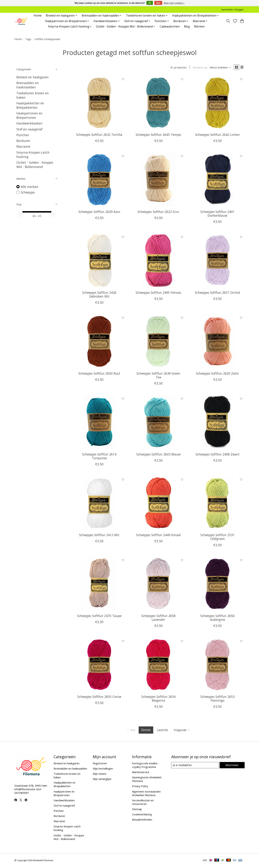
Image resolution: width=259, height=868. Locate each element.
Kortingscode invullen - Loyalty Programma (146, 766)
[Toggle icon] (228, 21)
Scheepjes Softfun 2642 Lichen (217, 135)
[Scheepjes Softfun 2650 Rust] (99, 342)
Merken (199, 27)
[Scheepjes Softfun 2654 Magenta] (158, 666)
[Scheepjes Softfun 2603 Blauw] (158, 423)
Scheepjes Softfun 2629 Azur (99, 213)
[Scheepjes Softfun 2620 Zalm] (218, 342)
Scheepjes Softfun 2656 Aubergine (217, 619)
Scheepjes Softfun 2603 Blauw (158, 455)
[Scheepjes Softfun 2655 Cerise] (99, 666)
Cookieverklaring (142, 815)
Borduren (23, 141)
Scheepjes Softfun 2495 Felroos (158, 293)
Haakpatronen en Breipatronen (29, 115)
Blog (187, 27)
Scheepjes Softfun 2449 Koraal (158, 536)
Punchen (23, 135)
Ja (150, 3)
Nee (158, 3)
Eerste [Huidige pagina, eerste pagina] (146, 731)
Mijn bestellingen (103, 769)
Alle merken (29, 187)
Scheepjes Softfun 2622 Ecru (158, 213)
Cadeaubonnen (170, 27)
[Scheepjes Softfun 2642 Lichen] (218, 104)
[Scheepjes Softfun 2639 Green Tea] (158, 342)
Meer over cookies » (174, 3)
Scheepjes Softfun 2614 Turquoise (99, 457)
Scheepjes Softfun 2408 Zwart (218, 455)
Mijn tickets (100, 775)
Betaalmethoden (142, 820)
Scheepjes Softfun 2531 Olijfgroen (217, 538)
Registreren (100, 764)
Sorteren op (198, 68)
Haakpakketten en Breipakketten (30, 105)
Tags (28, 39)
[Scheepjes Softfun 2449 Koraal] (158, 504)
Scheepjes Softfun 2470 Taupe (99, 617)
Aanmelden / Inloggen (232, 10)
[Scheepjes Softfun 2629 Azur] (99, 181)
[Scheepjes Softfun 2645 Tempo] (158, 104)
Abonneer (232, 766)
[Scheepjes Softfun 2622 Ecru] (158, 181)
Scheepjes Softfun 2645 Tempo (158, 135)
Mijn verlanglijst (102, 780)
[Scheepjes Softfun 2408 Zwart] (218, 423)
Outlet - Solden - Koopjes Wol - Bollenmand (35, 165)
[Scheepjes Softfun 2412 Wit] (99, 504)
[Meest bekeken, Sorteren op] (219, 68)
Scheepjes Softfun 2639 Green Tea (158, 376)
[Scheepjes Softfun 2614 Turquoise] (99, 423)
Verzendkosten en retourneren (143, 803)
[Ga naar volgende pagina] (183, 731)
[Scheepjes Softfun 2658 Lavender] (158, 585)
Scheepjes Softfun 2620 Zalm (217, 374)
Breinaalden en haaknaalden (28, 85)
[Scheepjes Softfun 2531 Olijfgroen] (218, 504)
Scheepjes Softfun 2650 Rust (99, 374)
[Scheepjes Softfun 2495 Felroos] (158, 262)
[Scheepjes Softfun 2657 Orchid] (218, 262)
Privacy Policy (140, 787)
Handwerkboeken (29, 123)
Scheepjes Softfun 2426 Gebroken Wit (99, 295)
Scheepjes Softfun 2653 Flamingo (217, 699)
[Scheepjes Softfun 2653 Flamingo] (218, 666)
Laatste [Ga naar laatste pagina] (162, 731)
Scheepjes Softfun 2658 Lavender (158, 619)
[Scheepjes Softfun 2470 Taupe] (99, 585)
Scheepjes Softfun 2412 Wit (99, 536)
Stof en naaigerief (29, 129)
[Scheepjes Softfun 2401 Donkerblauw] (218, 181)
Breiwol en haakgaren (32, 77)
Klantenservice (141, 773)
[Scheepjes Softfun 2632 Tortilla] (99, 104)
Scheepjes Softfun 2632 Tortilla (99, 135)
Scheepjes (28, 192)
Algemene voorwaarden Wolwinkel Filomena (146, 794)
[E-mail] (195, 766)
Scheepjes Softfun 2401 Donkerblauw (217, 214)
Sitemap (137, 810)
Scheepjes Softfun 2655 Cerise (99, 697)
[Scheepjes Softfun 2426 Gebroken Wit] (99, 262)
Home (38, 16)
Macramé (23, 146)
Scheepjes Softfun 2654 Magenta (158, 699)
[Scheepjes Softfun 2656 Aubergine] (218, 585)
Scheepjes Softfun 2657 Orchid (217, 293)
